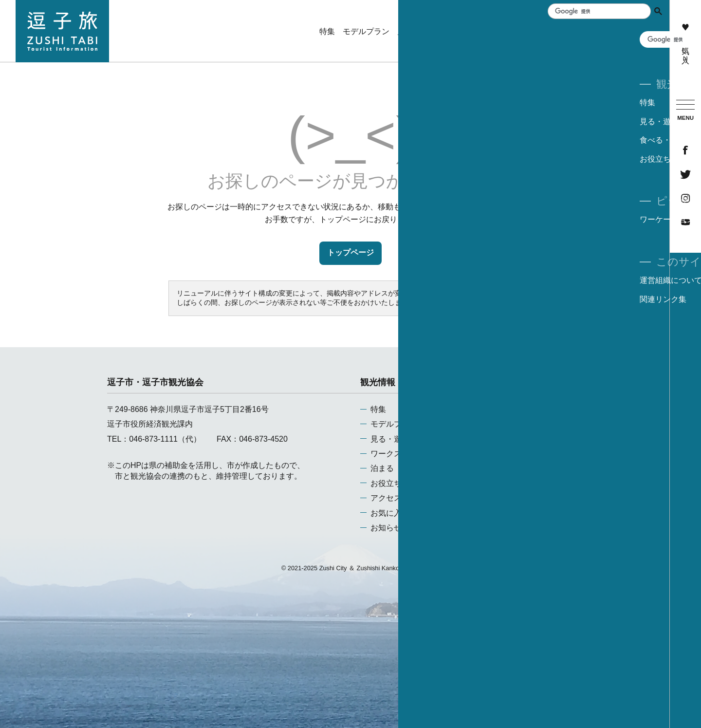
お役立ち (386, 483)
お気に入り (685, 41)
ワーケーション (635, 48)
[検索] (596, 11)
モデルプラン (394, 424)
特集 (378, 409)
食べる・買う (530, 32)
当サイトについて (518, 424)
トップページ (350, 252)
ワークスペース (398, 454)
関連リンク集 (511, 439)
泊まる (382, 468)
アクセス (386, 498)
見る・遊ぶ (390, 439)
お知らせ (386, 528)
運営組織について (518, 409)
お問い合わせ (511, 454)
